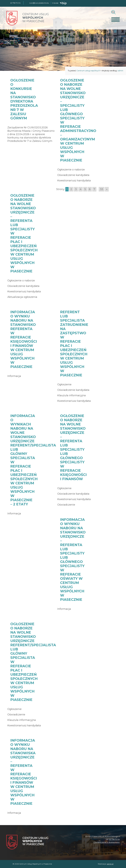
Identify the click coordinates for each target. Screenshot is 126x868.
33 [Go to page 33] (102, 189)
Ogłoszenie (64, 384)
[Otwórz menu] (116, 19)
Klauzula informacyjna (72, 395)
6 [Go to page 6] (90, 189)
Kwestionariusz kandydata (74, 181)
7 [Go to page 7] (94, 189)
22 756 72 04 (114, 839)
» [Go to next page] (107, 189)
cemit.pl (110, 864)
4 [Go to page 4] (81, 189)
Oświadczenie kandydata (73, 175)
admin (120, 71)
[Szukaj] (113, 12)
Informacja (14, 376)
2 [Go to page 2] (71, 189)
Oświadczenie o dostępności (107, 842)
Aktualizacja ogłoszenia (22, 297)
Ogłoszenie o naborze (71, 170)
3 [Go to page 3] (76, 189)
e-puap (55, 3)
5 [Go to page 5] (85, 189)
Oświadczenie (66, 505)
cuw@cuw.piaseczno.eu (39, 3)
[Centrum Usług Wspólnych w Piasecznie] (27, 842)
